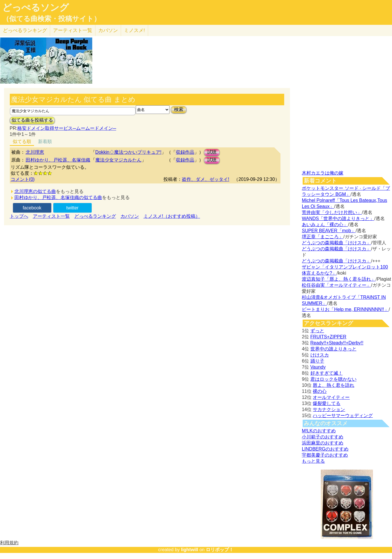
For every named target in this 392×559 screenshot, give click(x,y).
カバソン (108, 30)
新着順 (45, 141)
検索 (179, 109)
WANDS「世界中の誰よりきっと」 (338, 218)
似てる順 (22, 141)
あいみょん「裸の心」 (325, 225)
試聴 (212, 152)
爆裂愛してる (327, 403)
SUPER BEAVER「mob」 (329, 231)
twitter (72, 208)
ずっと (317, 331)
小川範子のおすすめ (323, 437)
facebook (32, 208)
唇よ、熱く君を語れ (333, 385)
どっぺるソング (36, 7)
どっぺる (25, 30)
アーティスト (73, 30)
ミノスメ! (134, 30)
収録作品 (185, 152)
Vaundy (318, 367)
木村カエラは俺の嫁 (323, 173)
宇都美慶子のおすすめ (325, 455)
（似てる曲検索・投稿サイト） (51, 19)
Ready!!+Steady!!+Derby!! (337, 343)
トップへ (19, 216)
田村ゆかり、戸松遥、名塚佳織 (58, 160)
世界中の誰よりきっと (333, 349)
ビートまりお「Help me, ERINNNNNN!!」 (345, 309)
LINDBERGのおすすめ (325, 449)
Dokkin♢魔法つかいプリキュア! (128, 152)
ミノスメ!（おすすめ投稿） (172, 216)
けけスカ (320, 355)
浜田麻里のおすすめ (323, 443)
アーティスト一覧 (51, 216)
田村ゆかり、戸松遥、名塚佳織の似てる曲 (58, 197)
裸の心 (320, 391)
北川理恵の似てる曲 (35, 191)
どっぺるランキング (95, 216)
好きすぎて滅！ (327, 373)
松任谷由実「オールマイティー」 (336, 285)
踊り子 (317, 361)
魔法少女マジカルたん (118, 160)
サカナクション (329, 409)
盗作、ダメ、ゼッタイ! (206, 179)
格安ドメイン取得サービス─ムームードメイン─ (67, 128)
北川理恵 (35, 152)
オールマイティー (331, 397)
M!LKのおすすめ (319, 431)
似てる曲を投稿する (32, 120)
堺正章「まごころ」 (323, 237)
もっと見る (313, 461)
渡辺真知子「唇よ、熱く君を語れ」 (339, 279)
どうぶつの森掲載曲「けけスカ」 (336, 243)
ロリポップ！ (220, 550)
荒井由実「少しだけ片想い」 (332, 212)
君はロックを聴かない (333, 379)
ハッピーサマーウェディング (343, 416)
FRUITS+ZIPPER (328, 337)
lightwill (190, 550)
